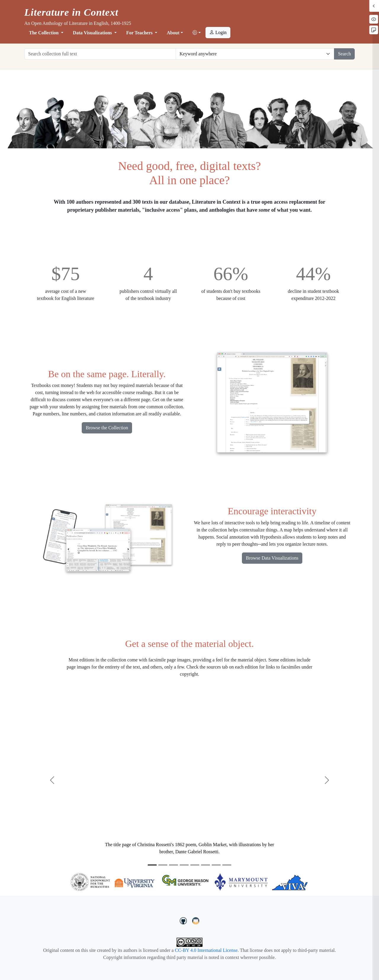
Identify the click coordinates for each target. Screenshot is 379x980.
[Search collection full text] (100, 54)
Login (218, 32)
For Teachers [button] (140, 33)
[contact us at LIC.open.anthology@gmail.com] (196, 920)
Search (344, 54)
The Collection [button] (44, 33)
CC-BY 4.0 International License (206, 950)
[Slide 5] (195, 865)
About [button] (173, 33)
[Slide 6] (205, 865)
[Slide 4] (184, 865)
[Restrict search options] (255, 54)
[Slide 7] (216, 865)
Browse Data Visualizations (272, 558)
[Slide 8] (227, 865)
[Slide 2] (163, 865)
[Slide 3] (174, 865)
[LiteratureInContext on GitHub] (184, 920)
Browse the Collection (107, 428)
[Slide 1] (152, 865)
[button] (197, 33)
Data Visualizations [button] (93, 33)
